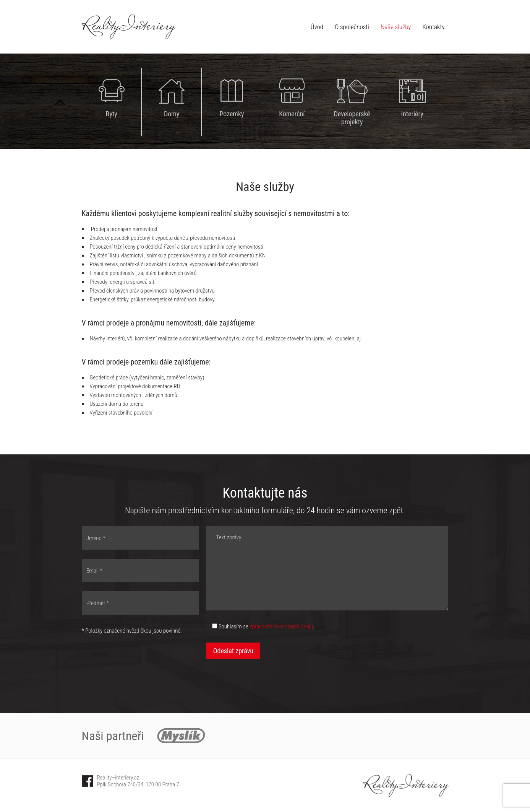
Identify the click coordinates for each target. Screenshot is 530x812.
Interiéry (412, 114)
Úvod (317, 27)
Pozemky (232, 114)
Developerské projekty (352, 118)
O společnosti (352, 27)
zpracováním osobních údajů (281, 626)
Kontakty (434, 27)
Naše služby (396, 27)
